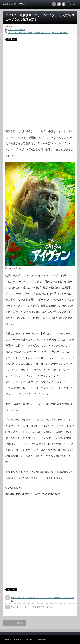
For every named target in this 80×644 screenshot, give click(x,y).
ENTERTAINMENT (17, 30)
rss (54, 4)
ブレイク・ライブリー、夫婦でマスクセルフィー (33, 607)
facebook (64, 4)
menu (73, 4)
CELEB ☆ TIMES (22, 639)
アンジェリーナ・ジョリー (20, 33)
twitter (59, 4)
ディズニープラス (60, 33)
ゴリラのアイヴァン (42, 33)
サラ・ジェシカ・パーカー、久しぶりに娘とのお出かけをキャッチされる (42, 599)
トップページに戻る (14, 623)
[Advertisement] (40, 84)
